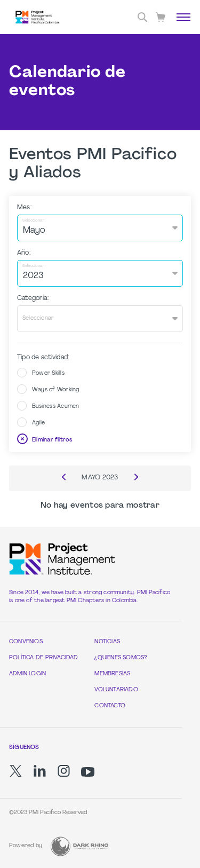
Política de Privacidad (44, 658)
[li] (40, 771)
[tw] (16, 771)
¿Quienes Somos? (121, 658)
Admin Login (27, 674)
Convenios (26, 642)
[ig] (64, 771)
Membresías (112, 674)
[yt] (88, 772)
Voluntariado (116, 690)
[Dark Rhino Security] (79, 846)
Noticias (107, 642)
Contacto (110, 706)
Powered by (26, 846)
